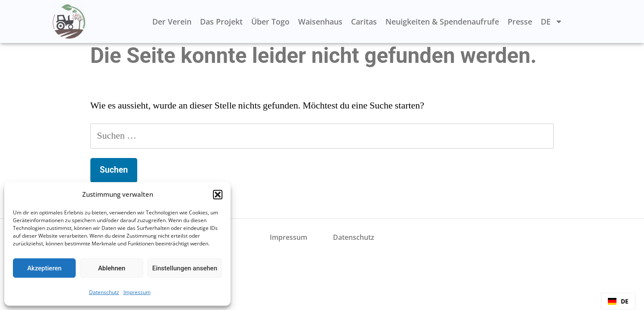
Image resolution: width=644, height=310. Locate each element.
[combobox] (618, 301)
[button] (218, 195)
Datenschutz (104, 292)
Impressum (137, 292)
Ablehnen (112, 268)
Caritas (364, 22)
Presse (520, 22)
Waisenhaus (320, 22)
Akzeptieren (44, 268)
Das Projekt (221, 22)
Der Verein (172, 22)
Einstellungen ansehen (185, 268)
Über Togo (270, 22)
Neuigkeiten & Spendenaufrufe (442, 22)
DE (552, 22)
